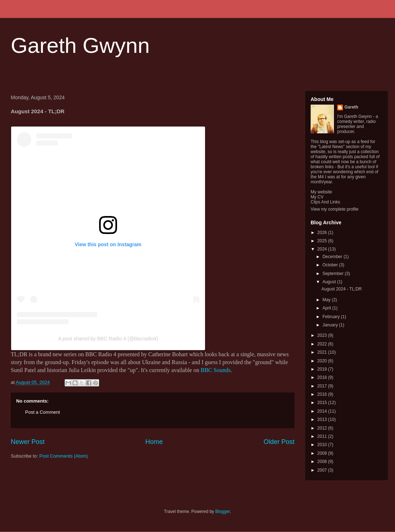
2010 (323, 445)
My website (321, 192)
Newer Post (28, 442)
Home (154, 442)
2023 (323, 335)
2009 (323, 453)
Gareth (351, 107)
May (327, 300)
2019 (323, 369)
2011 (323, 436)
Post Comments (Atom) (64, 456)
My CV (317, 197)
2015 (323, 403)
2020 (323, 361)
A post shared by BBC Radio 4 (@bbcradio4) (108, 339)
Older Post (279, 442)
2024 (323, 249)
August (330, 282)
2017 (323, 386)
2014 (323, 411)
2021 (323, 352)
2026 (323, 233)
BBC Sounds (216, 370)
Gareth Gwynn (80, 45)
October (331, 265)
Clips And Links (325, 202)
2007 (323, 470)
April (327, 308)
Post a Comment (43, 412)
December (333, 257)
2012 (323, 428)
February (332, 317)
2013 (323, 419)
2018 (323, 377)
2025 (323, 241)
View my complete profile (334, 209)
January (331, 325)
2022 (323, 344)
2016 (323, 394)
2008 (323, 462)
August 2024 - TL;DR (342, 289)
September (334, 274)
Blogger (222, 512)
